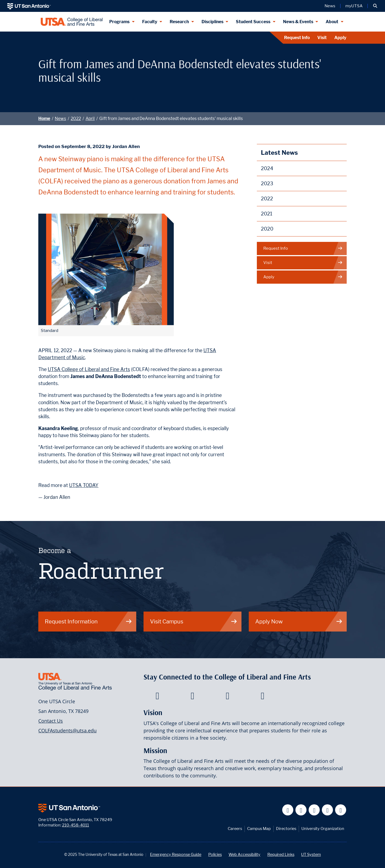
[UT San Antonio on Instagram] (341, 810)
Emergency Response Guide (176, 854)
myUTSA (354, 6)
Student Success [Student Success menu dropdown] (253, 22)
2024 (267, 168)
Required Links (281, 854)
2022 (76, 119)
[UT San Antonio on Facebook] (288, 810)
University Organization (323, 828)
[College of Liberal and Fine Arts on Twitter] (192, 697)
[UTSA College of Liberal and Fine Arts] (72, 22)
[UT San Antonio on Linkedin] (327, 810)
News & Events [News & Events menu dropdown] (298, 22)
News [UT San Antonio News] (330, 6)
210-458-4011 (76, 825)
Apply (340, 38)
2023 (267, 183)
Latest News (279, 152)
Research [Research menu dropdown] (179, 22)
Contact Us (51, 721)
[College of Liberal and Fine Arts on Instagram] (263, 697)
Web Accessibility (244, 854)
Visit (322, 38)
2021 (267, 214)
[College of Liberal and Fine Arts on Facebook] (157, 697)
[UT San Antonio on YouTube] (314, 810)
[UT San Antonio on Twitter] (301, 810)
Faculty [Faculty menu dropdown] (150, 22)
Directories (286, 828)
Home (44, 119)
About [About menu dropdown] (332, 22)
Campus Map (259, 828)
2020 (267, 229)
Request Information (88, 621)
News (60, 119)
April (90, 119)
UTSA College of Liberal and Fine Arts (89, 369)
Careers (235, 828)
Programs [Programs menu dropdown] (119, 22)
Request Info (297, 38)
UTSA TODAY (84, 485)
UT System (311, 854)
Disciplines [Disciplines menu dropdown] (212, 22)
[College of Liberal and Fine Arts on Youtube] (228, 697)
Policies (215, 854)
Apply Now (299, 621)
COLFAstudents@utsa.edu (67, 730)
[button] (375, 6)
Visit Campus (194, 621)
